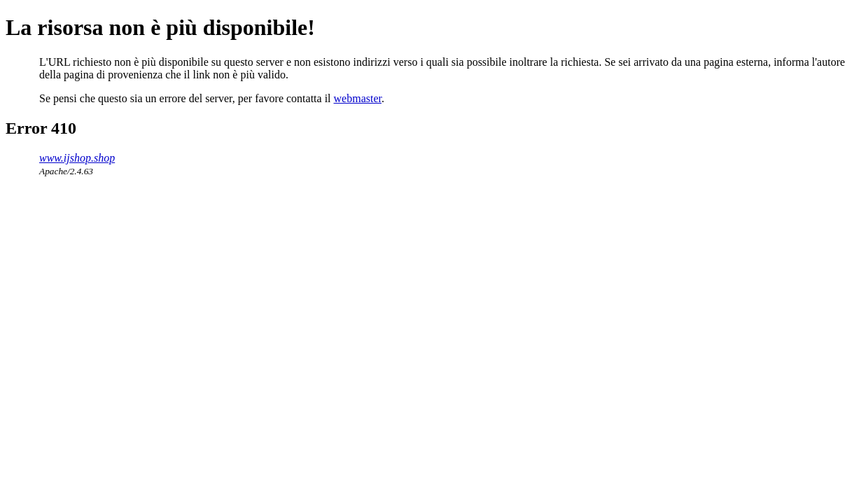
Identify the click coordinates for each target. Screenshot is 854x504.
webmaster (358, 98)
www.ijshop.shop (77, 158)
